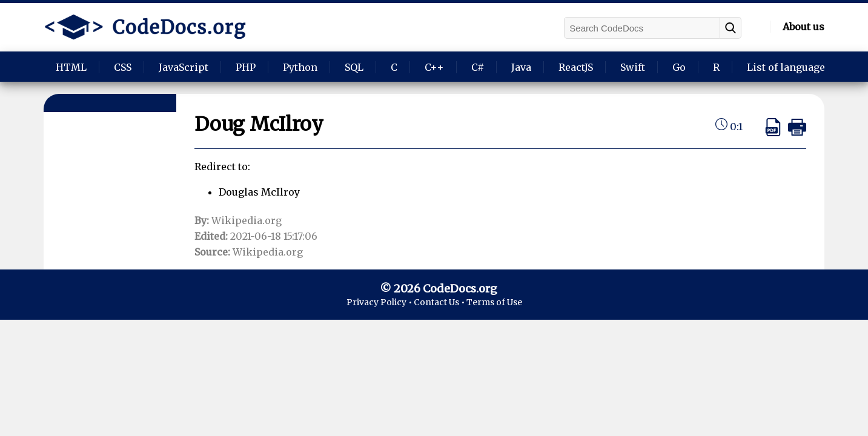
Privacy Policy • (380, 302)
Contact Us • (440, 302)
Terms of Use (494, 302)
